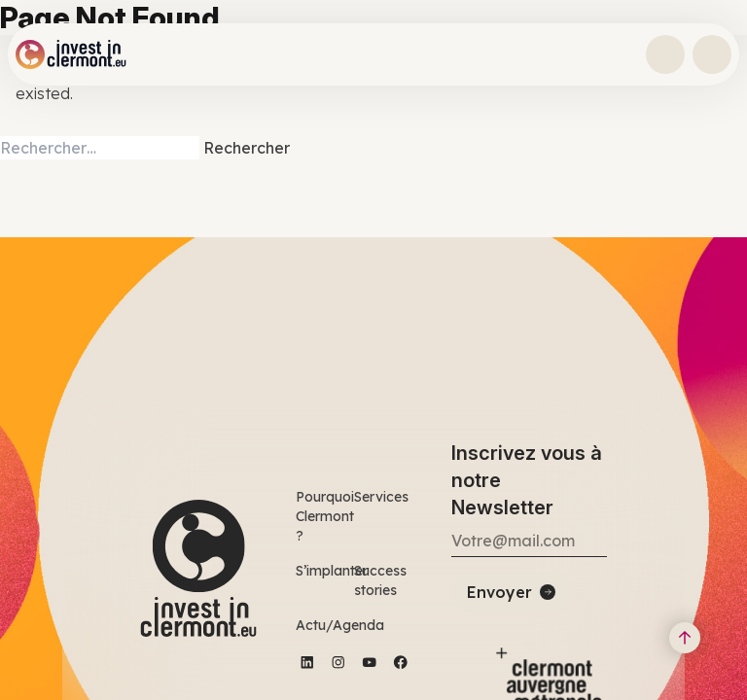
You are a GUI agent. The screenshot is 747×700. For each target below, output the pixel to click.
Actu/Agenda (340, 625)
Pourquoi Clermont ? (325, 516)
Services (381, 497)
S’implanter (332, 571)
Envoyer (499, 592)
